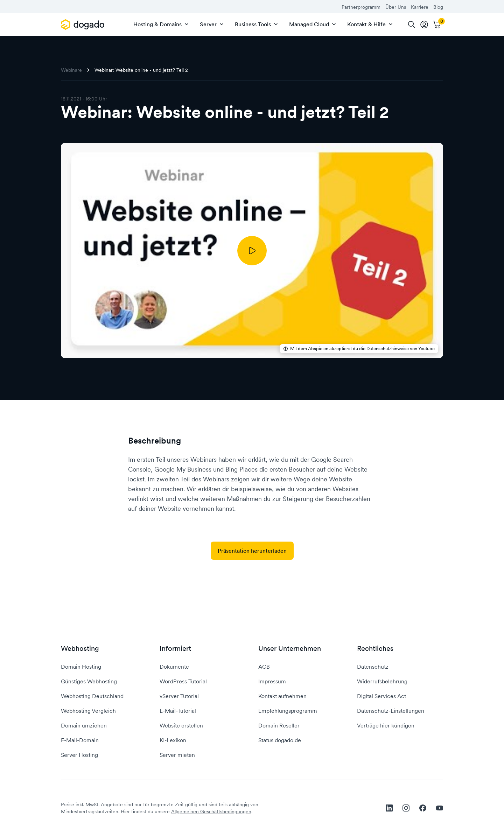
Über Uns (396, 7)
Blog (438, 7)
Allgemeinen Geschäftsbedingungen (211, 811)
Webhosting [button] (80, 649)
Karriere (420, 7)
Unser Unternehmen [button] (290, 649)
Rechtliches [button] (375, 649)
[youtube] (440, 808)
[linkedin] (389, 808)
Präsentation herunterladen (252, 551)
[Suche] (412, 25)
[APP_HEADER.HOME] (84, 25)
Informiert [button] (175, 649)
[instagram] (406, 808)
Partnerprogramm (361, 7)
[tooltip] (424, 25)
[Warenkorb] (437, 25)
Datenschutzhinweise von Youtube (401, 349)
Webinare (71, 70)
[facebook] (423, 808)
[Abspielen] (252, 251)
